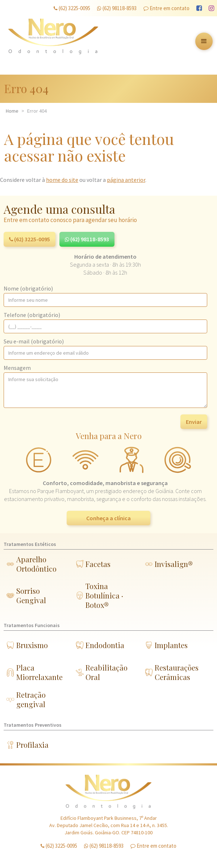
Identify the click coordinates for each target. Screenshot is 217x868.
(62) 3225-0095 (72, 8)
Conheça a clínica (108, 518)
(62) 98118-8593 (117, 8)
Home (12, 111)
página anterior (126, 180)
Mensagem (17, 368)
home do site (62, 180)
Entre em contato (166, 8)
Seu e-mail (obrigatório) (34, 341)
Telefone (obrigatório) (32, 315)
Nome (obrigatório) (28, 288)
